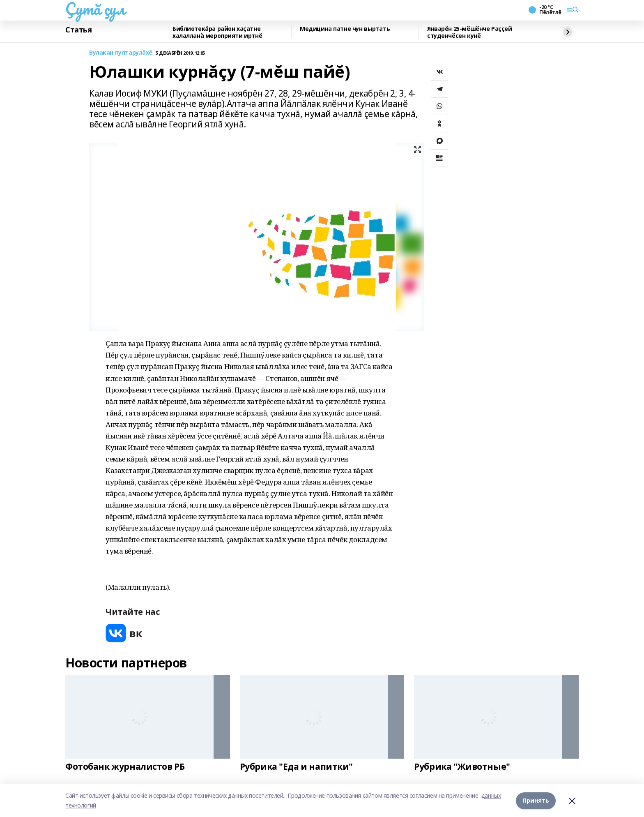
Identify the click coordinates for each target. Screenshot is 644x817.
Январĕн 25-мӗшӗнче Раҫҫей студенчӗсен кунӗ (470, 32)
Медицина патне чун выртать (345, 29)
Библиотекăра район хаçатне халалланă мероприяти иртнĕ (217, 32)
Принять (536, 800)
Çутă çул (95, 9)
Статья (78, 30)
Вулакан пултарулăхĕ (121, 53)
